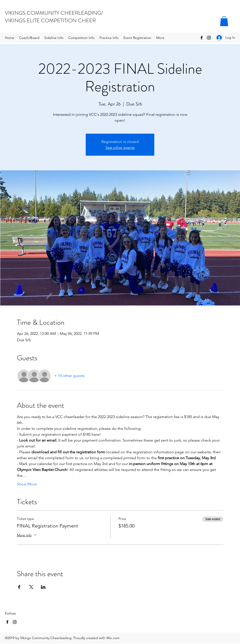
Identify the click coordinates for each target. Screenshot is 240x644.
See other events (120, 147)
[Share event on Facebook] (19, 587)
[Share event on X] (31, 587)
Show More (27, 484)
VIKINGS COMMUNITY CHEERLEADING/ (54, 13)
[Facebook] (202, 38)
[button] (224, 21)
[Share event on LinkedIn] (43, 587)
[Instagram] (209, 38)
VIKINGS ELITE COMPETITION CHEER (50, 20)
